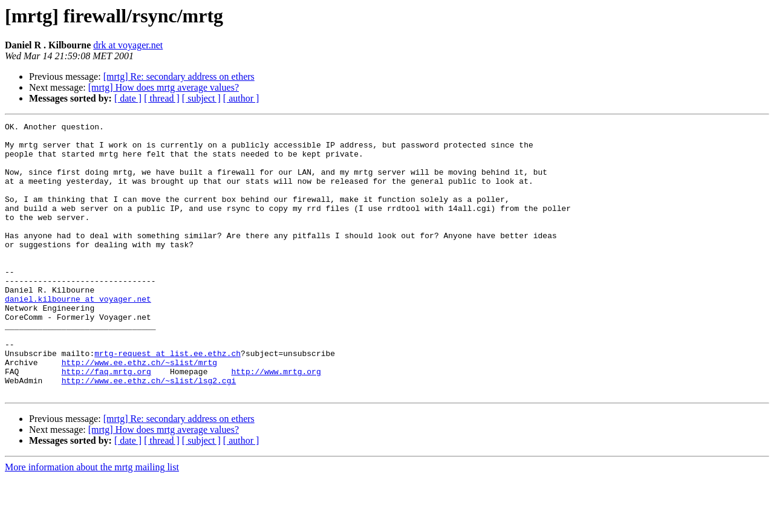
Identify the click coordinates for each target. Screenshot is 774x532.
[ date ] (128, 98)
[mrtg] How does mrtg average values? (164, 87)
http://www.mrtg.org (276, 422)
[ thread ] (162, 98)
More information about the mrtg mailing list (92, 521)
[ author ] (241, 98)
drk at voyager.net (128, 45)
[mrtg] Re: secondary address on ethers (179, 76)
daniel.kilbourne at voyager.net (78, 335)
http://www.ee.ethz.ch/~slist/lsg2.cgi (149, 433)
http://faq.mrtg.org (106, 422)
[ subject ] (201, 98)
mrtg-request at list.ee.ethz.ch (167, 400)
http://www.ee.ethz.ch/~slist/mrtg (139, 411)
